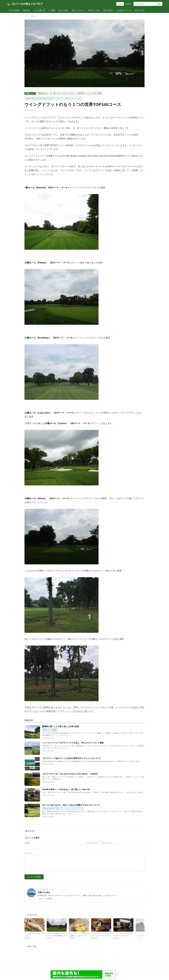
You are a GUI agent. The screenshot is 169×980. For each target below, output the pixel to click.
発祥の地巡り (108, 10)
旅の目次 (27, 10)
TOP (26, 16)
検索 (159, 4)
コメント (28, 853)
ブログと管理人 (14, 10)
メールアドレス (100, 843)
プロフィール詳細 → (46, 899)
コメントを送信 (34, 877)
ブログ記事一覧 (39, 10)
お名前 (28, 843)
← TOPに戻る (31, 946)
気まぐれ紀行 (63, 10)
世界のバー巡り (94, 10)
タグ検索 (52, 10)
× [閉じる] (118, 974)
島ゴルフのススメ (78, 10)
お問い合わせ (140, 10)
